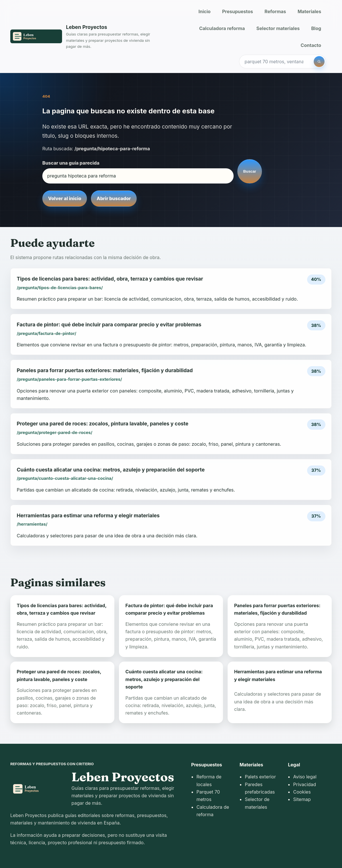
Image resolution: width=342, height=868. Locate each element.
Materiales (309, 11)
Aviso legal (305, 777)
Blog (316, 28)
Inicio (204, 11)
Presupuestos (238, 11)
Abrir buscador (114, 198)
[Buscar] (319, 62)
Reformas (275, 11)
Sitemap (302, 799)
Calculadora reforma (222, 28)
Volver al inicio (65, 198)
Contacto (311, 45)
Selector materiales (278, 28)
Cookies (302, 792)
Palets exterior (260, 777)
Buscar (250, 171)
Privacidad (305, 784)
